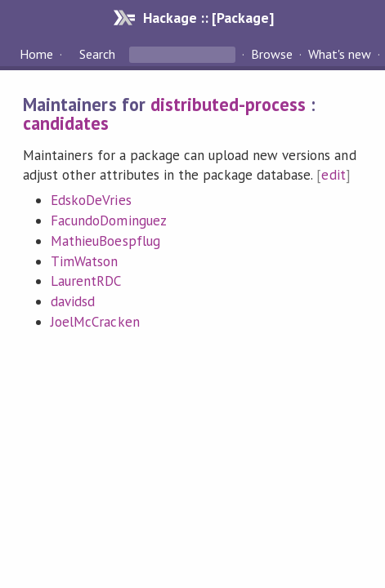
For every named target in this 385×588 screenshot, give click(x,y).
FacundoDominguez (108, 220)
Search (97, 54)
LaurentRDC (86, 281)
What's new (340, 54)
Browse (272, 54)
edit (333, 175)
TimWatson (84, 261)
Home (36, 54)
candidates (66, 123)
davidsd (73, 301)
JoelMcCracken (95, 322)
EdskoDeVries (91, 200)
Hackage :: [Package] (208, 18)
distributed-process (228, 104)
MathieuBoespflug (105, 241)
